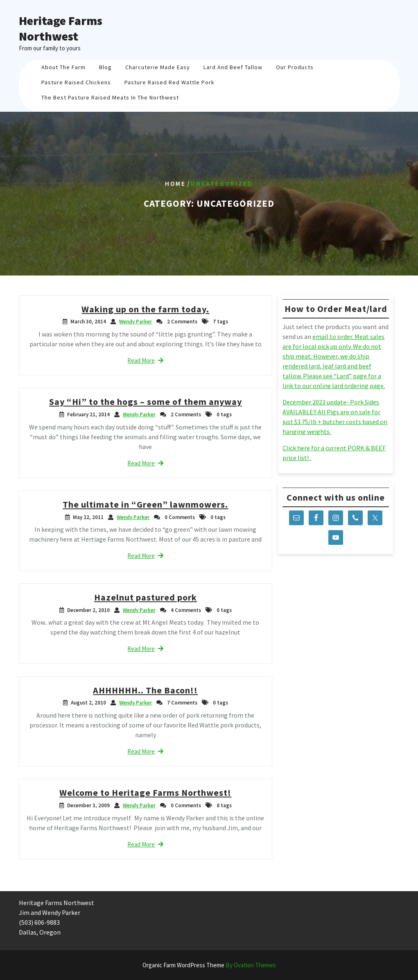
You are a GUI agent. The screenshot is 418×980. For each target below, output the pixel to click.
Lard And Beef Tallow (233, 67)
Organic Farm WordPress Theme (209, 965)
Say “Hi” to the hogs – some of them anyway (146, 402)
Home (175, 184)
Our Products (295, 67)
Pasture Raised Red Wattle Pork (169, 82)
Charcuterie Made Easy (158, 67)
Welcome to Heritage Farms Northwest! (145, 793)
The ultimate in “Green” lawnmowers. (145, 504)
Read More (145, 360)
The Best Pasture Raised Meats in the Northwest (110, 97)
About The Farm (63, 67)
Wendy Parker (136, 322)
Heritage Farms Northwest (61, 28)
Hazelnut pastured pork (146, 597)
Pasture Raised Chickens (76, 82)
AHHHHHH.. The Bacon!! (145, 690)
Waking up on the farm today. (145, 309)
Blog (105, 67)
